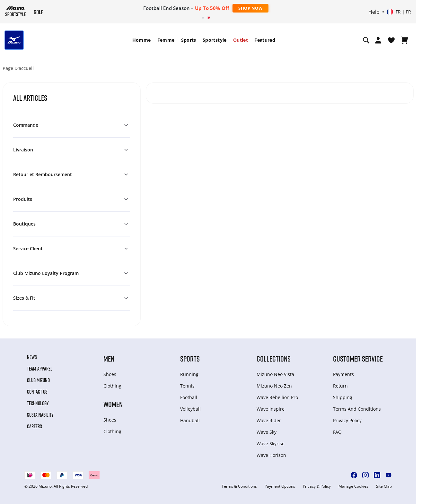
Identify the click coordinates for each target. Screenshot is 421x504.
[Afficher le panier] (404, 40)
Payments (343, 374)
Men (109, 359)
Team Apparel (40, 369)
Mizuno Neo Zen (274, 386)
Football (189, 397)
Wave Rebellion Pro (277, 397)
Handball (190, 420)
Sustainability (40, 415)
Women (113, 404)
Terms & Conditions (239, 486)
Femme (166, 40)
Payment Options (280, 486)
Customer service (358, 359)
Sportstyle (215, 40)
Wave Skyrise (271, 444)
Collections (274, 359)
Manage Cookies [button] (353, 486)
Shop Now (250, 8)
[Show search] (366, 40)
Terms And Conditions (357, 409)
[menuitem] (142, 40)
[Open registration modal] (378, 40)
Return (340, 386)
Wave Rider (269, 420)
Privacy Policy (347, 420)
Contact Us (37, 392)
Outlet (241, 40)
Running (189, 374)
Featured (265, 40)
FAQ (337, 432)
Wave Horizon (271, 455)
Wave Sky (267, 432)
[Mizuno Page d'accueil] (16, 11)
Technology (38, 403)
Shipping (343, 397)
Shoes (110, 374)
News (32, 357)
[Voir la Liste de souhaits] (391, 40)
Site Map (384, 486)
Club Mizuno (38, 380)
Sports (189, 40)
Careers (35, 426)
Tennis (187, 386)
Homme (142, 40)
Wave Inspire (271, 409)
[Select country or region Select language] (399, 12)
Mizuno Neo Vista (275, 374)
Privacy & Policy (317, 486)
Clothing (112, 386)
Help (374, 12)
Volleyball (190, 409)
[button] (72, 125)
